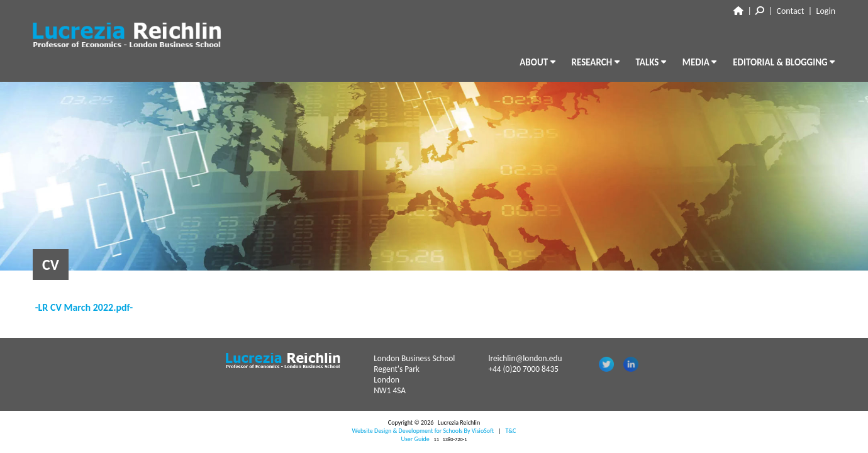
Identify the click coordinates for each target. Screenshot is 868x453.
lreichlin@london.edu (525, 358)
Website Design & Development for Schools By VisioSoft (423, 431)
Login (826, 11)
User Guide (415, 439)
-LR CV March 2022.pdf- (84, 307)
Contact (791, 11)
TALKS (651, 62)
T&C (510, 431)
